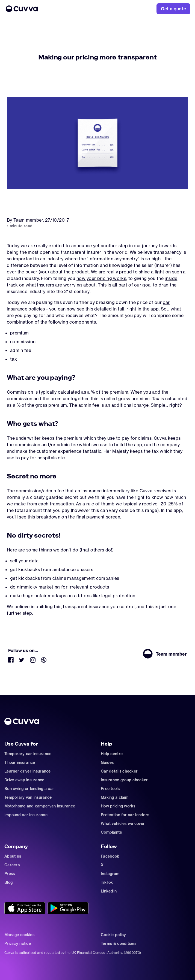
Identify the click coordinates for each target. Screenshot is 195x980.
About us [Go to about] (13, 856)
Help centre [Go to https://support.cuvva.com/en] (112, 754)
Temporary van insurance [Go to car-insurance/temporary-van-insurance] (28, 797)
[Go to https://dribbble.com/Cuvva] (44, 661)
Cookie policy (113, 935)
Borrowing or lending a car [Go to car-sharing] (29, 789)
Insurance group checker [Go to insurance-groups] (124, 780)
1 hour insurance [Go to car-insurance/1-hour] (20, 762)
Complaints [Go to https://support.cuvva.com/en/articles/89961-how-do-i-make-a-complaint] (111, 832)
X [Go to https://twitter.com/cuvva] (102, 865)
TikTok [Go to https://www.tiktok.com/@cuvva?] (107, 882)
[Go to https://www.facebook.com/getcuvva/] (11, 661)
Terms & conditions (119, 943)
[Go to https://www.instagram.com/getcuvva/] (33, 661)
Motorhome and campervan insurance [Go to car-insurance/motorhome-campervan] (40, 806)
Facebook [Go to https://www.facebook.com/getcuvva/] (110, 856)
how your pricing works (101, 278)
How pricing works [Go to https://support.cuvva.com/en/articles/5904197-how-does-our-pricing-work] (118, 806)
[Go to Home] (67, 9)
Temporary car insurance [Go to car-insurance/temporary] (28, 754)
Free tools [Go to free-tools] (110, 789)
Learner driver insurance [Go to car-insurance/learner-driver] (28, 771)
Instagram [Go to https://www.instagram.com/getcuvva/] (110, 874)
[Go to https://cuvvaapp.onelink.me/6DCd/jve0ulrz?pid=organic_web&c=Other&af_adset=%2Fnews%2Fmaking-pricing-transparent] (25, 909)
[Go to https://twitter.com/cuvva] (22, 661)
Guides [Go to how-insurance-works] (107, 762)
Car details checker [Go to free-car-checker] (119, 771)
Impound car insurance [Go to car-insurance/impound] (26, 815)
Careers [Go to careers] (12, 865)
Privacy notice (18, 943)
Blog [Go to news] (8, 882)
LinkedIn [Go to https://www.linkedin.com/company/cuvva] (109, 891)
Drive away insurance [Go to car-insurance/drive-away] (24, 780)
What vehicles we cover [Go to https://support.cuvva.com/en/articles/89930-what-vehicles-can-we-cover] (123, 824)
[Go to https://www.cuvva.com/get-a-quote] (174, 9)
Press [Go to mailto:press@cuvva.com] (10, 874)
